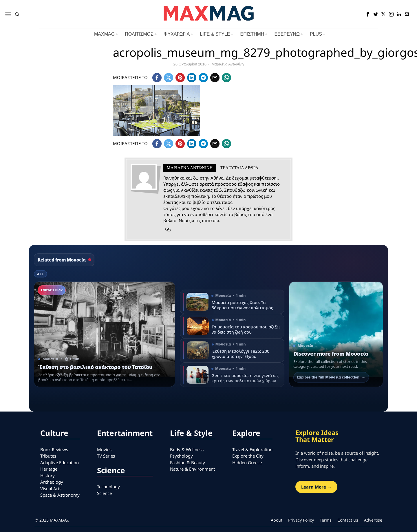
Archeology (52, 482)
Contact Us (348, 520)
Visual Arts (51, 489)
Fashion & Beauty (188, 462)
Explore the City (248, 456)
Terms (326, 520)
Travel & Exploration (252, 449)
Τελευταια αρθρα (239, 168)
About (277, 520)
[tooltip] (368, 14)
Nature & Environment (192, 469)
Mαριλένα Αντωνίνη (228, 64)
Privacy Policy (301, 520)
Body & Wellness (187, 449)
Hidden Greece (247, 462)
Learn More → (316, 487)
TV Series (106, 456)
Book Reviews (54, 449)
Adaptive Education (60, 462)
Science (104, 493)
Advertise (373, 520)
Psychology (181, 456)
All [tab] (40, 274)
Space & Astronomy (60, 495)
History (47, 476)
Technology (108, 487)
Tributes (48, 456)
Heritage (49, 469)
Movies (104, 449)
